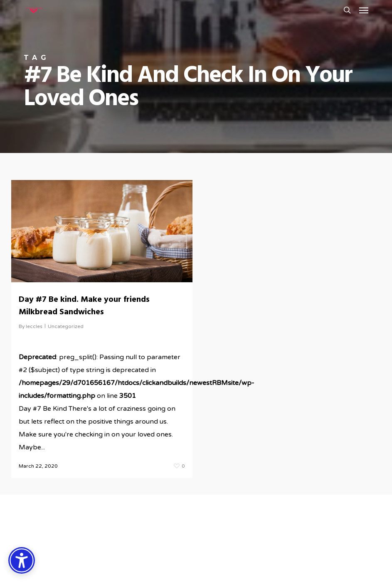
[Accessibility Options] (22, 560)
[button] (364, 10)
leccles (34, 326)
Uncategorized (66, 326)
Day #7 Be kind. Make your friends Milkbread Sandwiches (84, 306)
